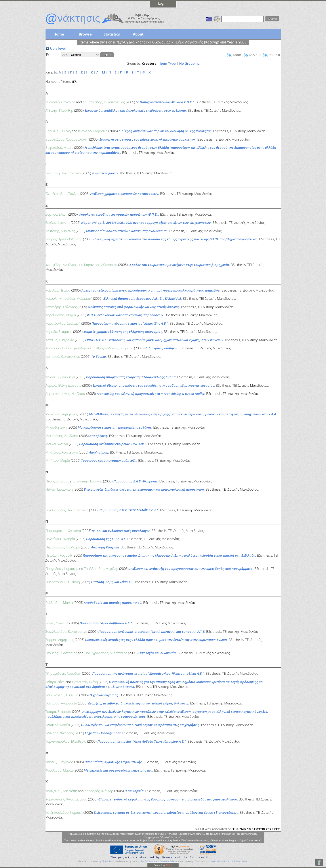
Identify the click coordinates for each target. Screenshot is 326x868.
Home (59, 34)
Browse (85, 34)
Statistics (112, 34)
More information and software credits (229, 861)
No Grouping (189, 63)
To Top (319, 862)
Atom (237, 55)
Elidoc (169, 865)
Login (162, 3)
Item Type (168, 63)
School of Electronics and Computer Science (156, 861)
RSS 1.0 (255, 55)
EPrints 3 (106, 861)
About (138, 34)
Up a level (58, 48)
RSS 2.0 (274, 55)
